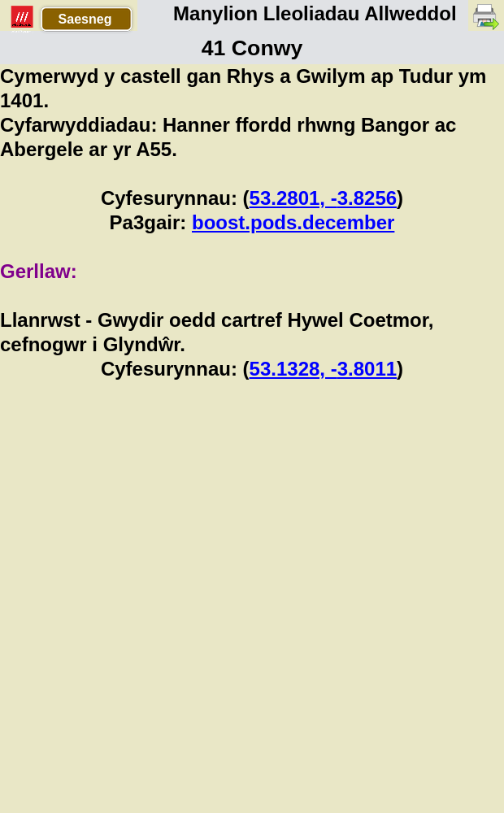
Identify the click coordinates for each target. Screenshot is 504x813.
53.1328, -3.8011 (324, 369)
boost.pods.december (293, 222)
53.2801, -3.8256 (324, 198)
